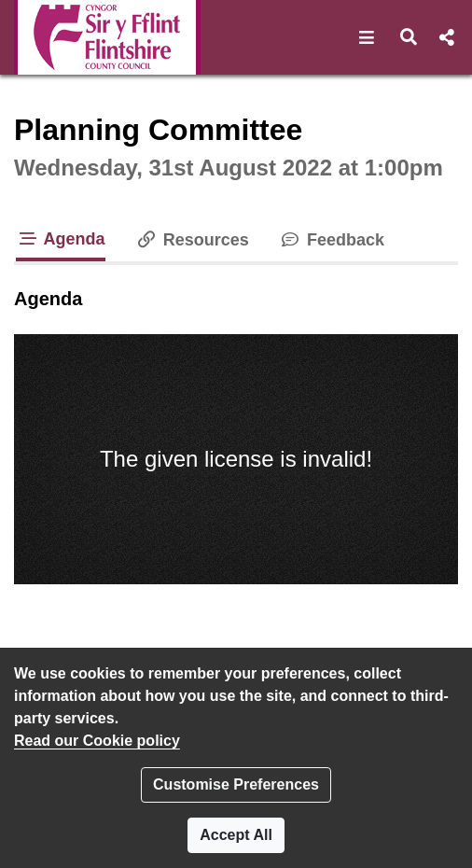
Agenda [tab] (61, 239)
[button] (367, 37)
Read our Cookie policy (97, 741)
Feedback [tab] (332, 240)
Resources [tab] (192, 240)
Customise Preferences (236, 784)
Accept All (236, 835)
